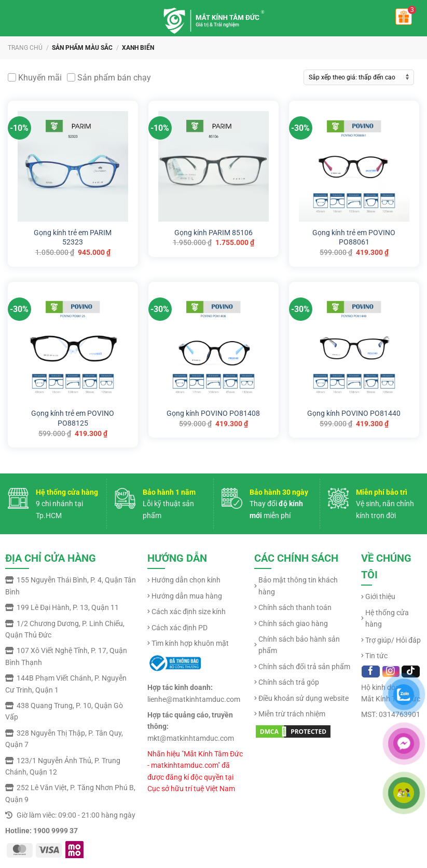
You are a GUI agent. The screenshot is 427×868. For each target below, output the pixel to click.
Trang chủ (25, 48)
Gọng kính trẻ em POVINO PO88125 (73, 418)
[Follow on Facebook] (371, 671)
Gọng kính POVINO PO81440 (354, 413)
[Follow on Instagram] (391, 671)
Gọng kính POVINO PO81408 (213, 413)
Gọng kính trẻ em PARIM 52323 (73, 237)
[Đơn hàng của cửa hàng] (359, 77)
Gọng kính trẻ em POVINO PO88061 (354, 237)
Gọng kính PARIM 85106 (213, 232)
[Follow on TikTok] (411, 671)
